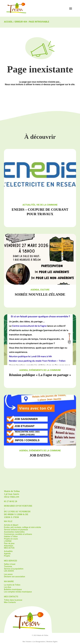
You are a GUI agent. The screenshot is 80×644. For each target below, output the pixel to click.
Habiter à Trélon (11, 536)
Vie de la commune (47, 205)
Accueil (8, 22)
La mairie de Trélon (12, 585)
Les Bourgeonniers (39, 642)
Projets (7, 556)
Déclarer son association (15, 577)
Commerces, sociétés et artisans (18, 534)
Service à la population (14, 569)
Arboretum (9, 546)
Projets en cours (11, 539)
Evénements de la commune (45, 370)
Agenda (35, 290)
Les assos (8, 574)
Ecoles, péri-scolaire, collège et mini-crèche (22, 527)
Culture (45, 290)
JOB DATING (40, 455)
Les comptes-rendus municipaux (18, 592)
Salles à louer (10, 564)
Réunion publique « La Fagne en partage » (40, 375)
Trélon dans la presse (13, 600)
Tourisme (8, 566)
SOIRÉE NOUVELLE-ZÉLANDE (40, 294)
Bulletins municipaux (13, 589)
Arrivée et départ (11, 525)
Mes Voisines (27, 642)
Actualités (29, 205)
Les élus (7, 587)
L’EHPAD (8, 541)
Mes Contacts (10, 602)
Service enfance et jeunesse (16, 530)
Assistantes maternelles (14, 532)
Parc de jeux (9, 543)
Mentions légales (52, 642)
